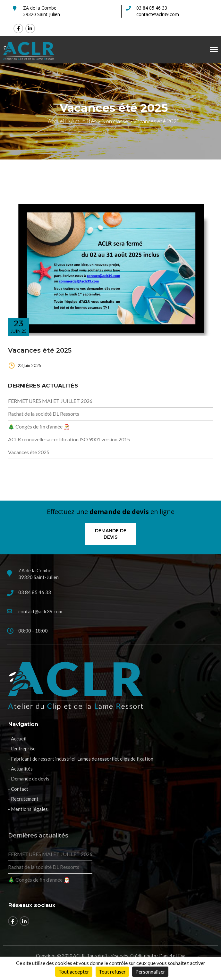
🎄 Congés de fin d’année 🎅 (39, 426)
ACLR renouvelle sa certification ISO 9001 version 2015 (69, 439)
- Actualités (20, 769)
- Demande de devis (29, 779)
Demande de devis (111, 534)
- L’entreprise (22, 748)
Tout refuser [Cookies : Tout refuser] (112, 972)
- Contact (18, 789)
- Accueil (17, 739)
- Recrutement (23, 799)
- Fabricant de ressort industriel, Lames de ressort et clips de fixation (81, 759)
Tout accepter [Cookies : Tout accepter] (74, 972)
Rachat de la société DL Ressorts (44, 414)
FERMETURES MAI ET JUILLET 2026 (50, 401)
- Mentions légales (28, 809)
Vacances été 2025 (40, 350)
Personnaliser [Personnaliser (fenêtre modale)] (150, 972)
